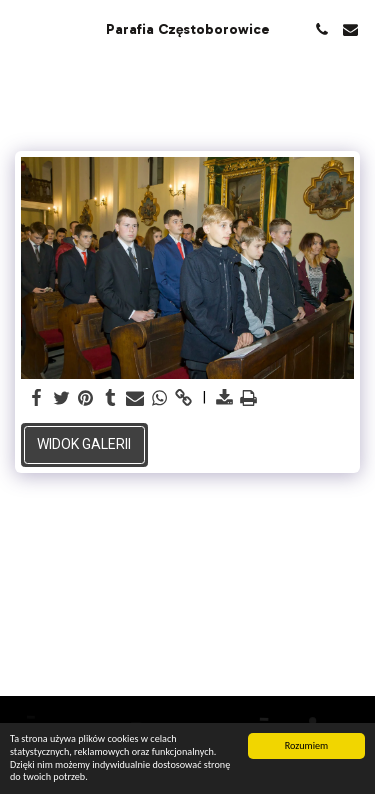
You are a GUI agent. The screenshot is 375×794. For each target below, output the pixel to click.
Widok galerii (84, 444)
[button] (22, 29)
